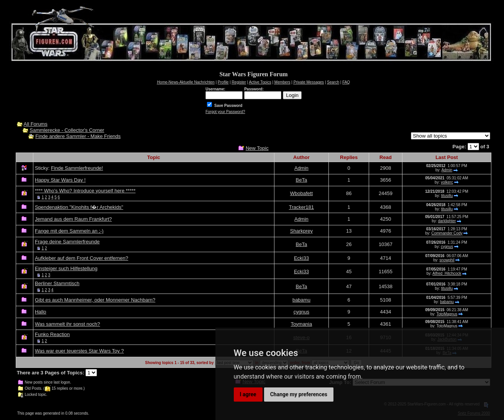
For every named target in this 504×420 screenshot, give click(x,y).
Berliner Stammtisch (57, 283)
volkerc (447, 182)
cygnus (447, 247)
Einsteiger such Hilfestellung (66, 268)
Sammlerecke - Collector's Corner (67, 130)
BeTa (302, 180)
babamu (301, 300)
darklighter (447, 221)
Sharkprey (301, 231)
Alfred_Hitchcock (447, 273)
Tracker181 (301, 207)
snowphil (447, 260)
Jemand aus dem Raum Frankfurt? (73, 219)
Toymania (302, 324)
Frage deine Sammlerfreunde (67, 242)
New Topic (257, 148)
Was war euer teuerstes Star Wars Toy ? (79, 351)
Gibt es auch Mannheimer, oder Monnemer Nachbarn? (95, 300)
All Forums (36, 124)
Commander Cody (447, 233)
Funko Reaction (52, 334)
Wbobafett (301, 193)
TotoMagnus (447, 314)
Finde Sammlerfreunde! (77, 168)
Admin (301, 168)
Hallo (41, 312)
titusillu (447, 196)
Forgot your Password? (225, 112)
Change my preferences (299, 394)
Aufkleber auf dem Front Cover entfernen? (82, 258)
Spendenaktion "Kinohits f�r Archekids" (79, 207)
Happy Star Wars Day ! (60, 180)
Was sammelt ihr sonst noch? (67, 324)
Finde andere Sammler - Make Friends (78, 136)
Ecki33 (301, 258)
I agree (248, 394)
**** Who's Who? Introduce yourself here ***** (85, 191)
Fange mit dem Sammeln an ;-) (69, 231)
